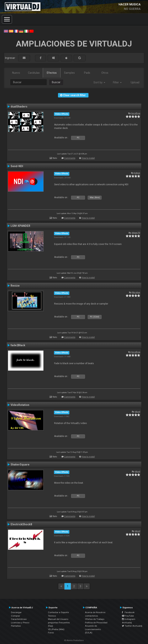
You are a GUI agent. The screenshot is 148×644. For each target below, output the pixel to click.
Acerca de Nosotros (95, 612)
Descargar (16, 612)
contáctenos (91, 616)
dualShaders (19, 107)
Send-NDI (17, 166)
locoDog (136, 113)
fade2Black (18, 345)
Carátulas (34, 73)
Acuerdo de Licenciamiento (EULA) (93, 629)
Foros (51, 633)
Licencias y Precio (20, 623)
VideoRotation (20, 405)
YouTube (128, 616)
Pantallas (16, 626)
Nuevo (16, 73)
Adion (137, 173)
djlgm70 (136, 233)
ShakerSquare (20, 465)
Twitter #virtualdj (132, 626)
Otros (105, 73)
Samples (69, 73)
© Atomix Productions (74, 640)
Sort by (99, 82)
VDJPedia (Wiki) (56, 629)
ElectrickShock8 (21, 524)
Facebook (128, 612)
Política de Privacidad (96, 623)
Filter (117, 82)
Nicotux (136, 292)
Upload (135, 82)
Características (19, 619)
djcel (137, 412)
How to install (88, 158)
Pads (87, 73)
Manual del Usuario (58, 619)
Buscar (56, 82)
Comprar (16, 616)
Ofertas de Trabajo (95, 619)
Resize (15, 286)
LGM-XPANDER (20, 226)
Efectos (52, 73)
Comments (70, 158)
